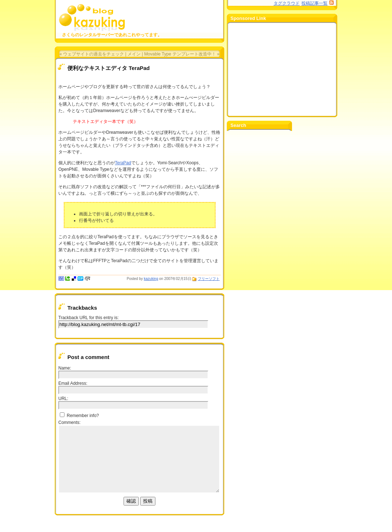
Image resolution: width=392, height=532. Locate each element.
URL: (63, 399)
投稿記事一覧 (314, 3)
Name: (65, 368)
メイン (134, 54)
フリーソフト (209, 279)
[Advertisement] (281, 69)
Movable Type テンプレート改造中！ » (182, 54)
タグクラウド (287, 3)
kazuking (151, 279)
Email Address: (73, 383)
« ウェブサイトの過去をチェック (92, 54)
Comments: (69, 422)
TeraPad (123, 163)
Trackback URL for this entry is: (89, 318)
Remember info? (79, 416)
